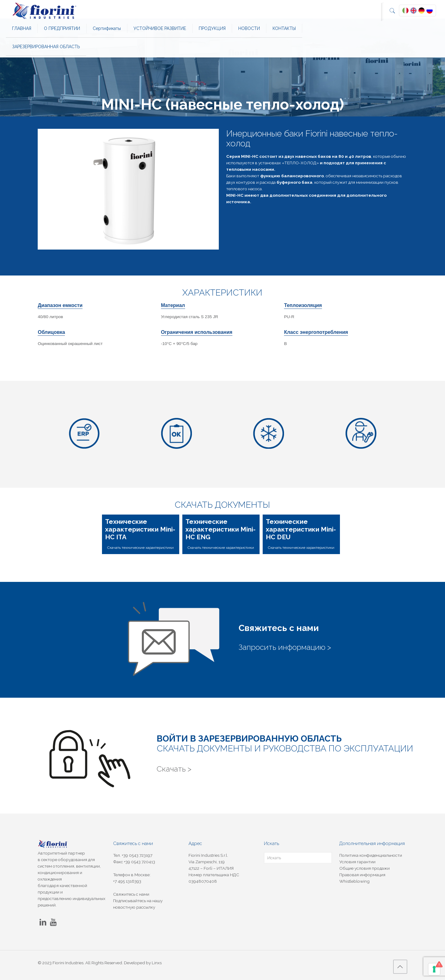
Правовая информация (362, 875)
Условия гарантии (357, 862)
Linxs (157, 963)
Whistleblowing (354, 881)
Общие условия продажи (364, 868)
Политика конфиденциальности (371, 855)
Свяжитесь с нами (131, 894)
